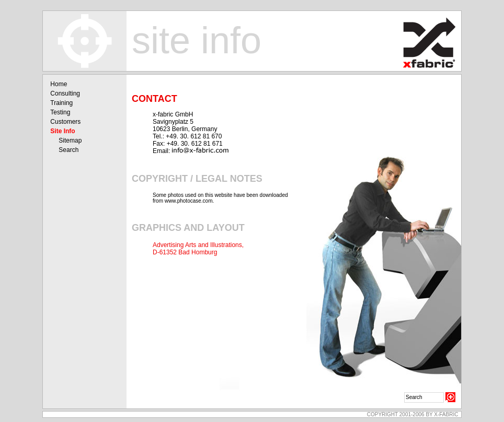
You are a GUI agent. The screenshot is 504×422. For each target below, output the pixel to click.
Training (61, 103)
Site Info (62, 131)
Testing (60, 112)
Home (59, 84)
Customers (65, 122)
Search (68, 150)
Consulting (65, 93)
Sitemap (70, 140)
